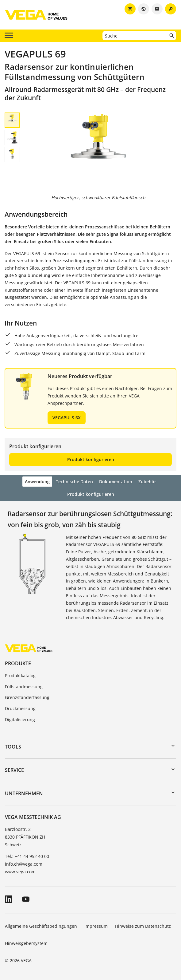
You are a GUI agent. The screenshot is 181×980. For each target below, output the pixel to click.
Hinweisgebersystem (26, 943)
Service (14, 770)
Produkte (18, 663)
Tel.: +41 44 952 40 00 (27, 856)
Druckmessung (20, 708)
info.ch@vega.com (24, 864)
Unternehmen (24, 793)
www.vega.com (20, 872)
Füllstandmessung (24, 687)
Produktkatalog (20, 676)
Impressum (96, 926)
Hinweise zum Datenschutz (143, 926)
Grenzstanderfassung (27, 697)
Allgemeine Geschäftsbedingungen (41, 926)
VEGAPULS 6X (67, 418)
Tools (13, 747)
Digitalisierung (20, 719)
